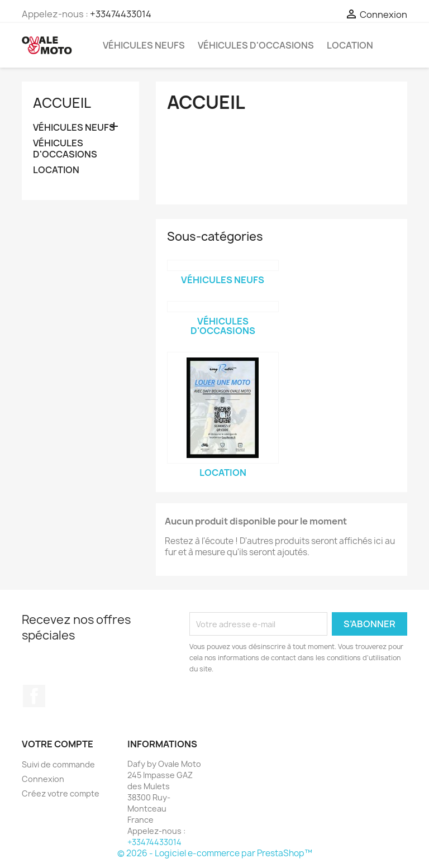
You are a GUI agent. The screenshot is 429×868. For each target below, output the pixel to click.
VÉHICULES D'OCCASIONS (256, 45)
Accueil (62, 103)
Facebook (34, 696)
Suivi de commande (58, 764)
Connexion (43, 779)
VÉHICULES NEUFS (144, 45)
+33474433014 (121, 14)
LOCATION (350, 45)
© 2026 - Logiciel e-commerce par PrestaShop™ (215, 853)
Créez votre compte (61, 793)
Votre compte (58, 744)
